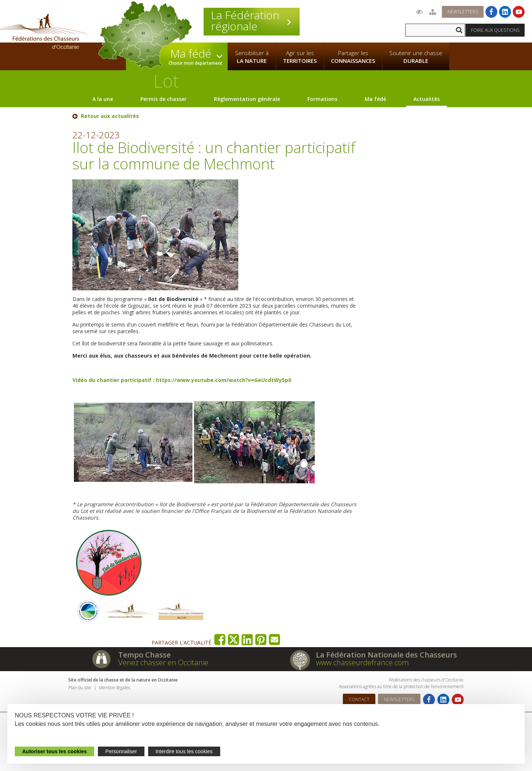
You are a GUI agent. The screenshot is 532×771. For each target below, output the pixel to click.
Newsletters (463, 12)
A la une (103, 99)
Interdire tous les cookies (184, 751)
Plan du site (80, 688)
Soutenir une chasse (416, 57)
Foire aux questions (495, 30)
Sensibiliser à (252, 57)
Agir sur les (300, 57)
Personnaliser (121, 751)
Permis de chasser (163, 99)
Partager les (353, 57)
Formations (322, 99)
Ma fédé (375, 99)
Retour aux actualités (110, 116)
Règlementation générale (247, 99)
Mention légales (115, 688)
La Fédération (252, 21)
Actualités (427, 99)
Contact (359, 699)
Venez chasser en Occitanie (163, 662)
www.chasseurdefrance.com (362, 662)
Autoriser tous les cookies (54, 751)
